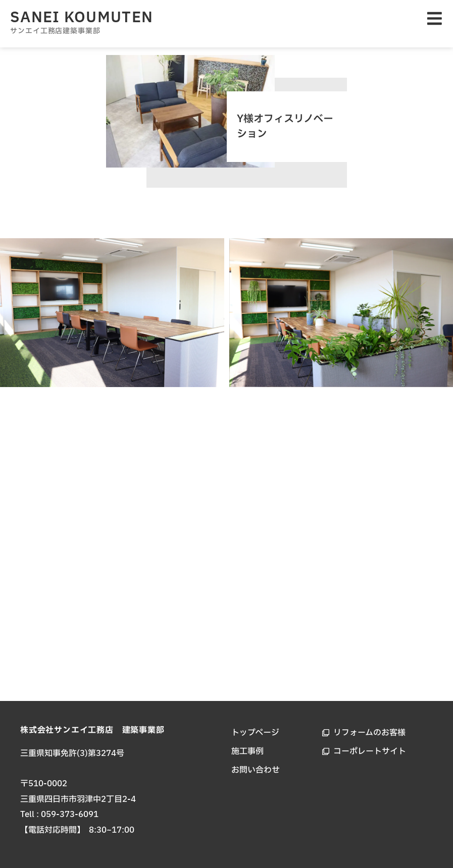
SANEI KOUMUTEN (82, 18)
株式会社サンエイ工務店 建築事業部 (92, 730)
